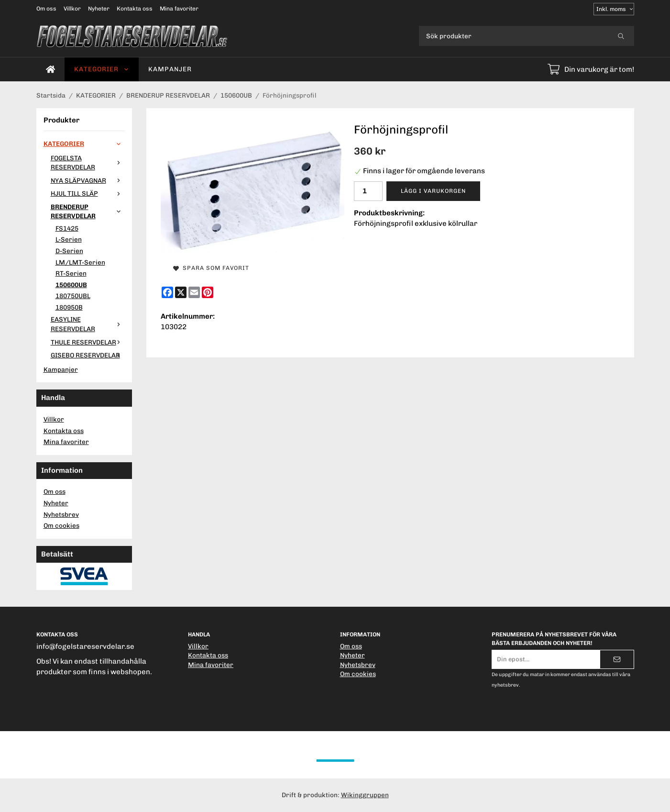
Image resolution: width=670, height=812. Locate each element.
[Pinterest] (208, 292)
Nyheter (99, 9)
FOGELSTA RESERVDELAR (88, 163)
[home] (51, 69)
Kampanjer (170, 69)
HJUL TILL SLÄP (88, 193)
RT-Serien (71, 273)
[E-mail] (194, 292)
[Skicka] (617, 659)
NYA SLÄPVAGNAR (88, 180)
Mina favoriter (179, 9)
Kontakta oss (135, 9)
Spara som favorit (211, 268)
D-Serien (69, 251)
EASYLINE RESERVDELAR (88, 324)
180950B (69, 307)
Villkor (72, 9)
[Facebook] (167, 292)
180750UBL (73, 296)
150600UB (71, 285)
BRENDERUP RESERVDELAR (88, 211)
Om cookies (61, 525)
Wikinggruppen (365, 795)
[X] (181, 292)
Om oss (46, 9)
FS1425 (67, 228)
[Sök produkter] (513, 36)
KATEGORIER (102, 69)
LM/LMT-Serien (80, 262)
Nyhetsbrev (61, 514)
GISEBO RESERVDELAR (88, 355)
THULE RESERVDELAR (88, 342)
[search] (621, 36)
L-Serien (69, 239)
